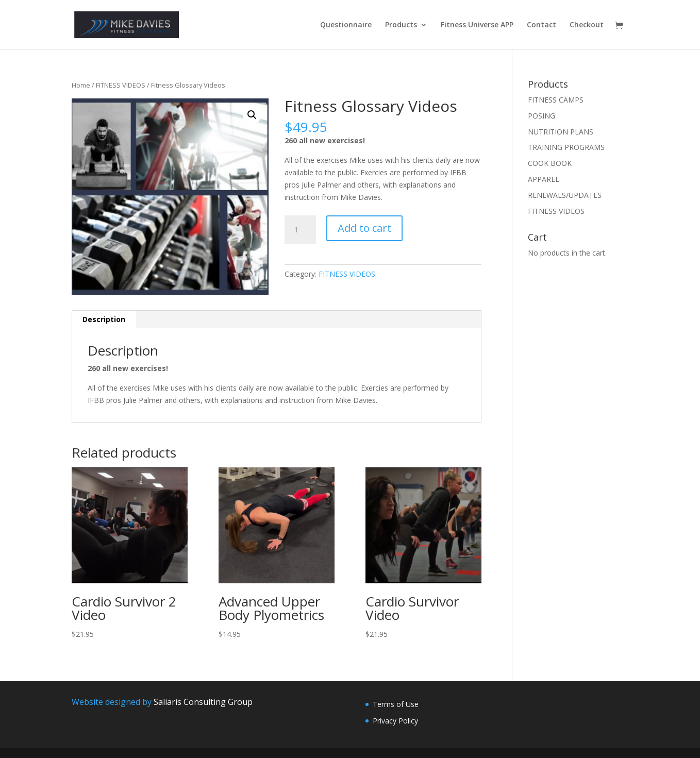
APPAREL (544, 179)
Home (81, 85)
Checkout (587, 25)
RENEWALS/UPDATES (565, 195)
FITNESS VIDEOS (121, 85)
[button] (252, 115)
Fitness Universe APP (477, 25)
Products (401, 25)
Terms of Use (396, 704)
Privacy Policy (395, 721)
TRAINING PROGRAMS (566, 147)
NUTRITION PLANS (561, 132)
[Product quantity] (300, 230)
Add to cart (364, 228)
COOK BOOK (550, 163)
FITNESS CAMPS (556, 100)
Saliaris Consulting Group (203, 702)
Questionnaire (346, 25)
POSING (541, 116)
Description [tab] (104, 319)
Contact (541, 25)
